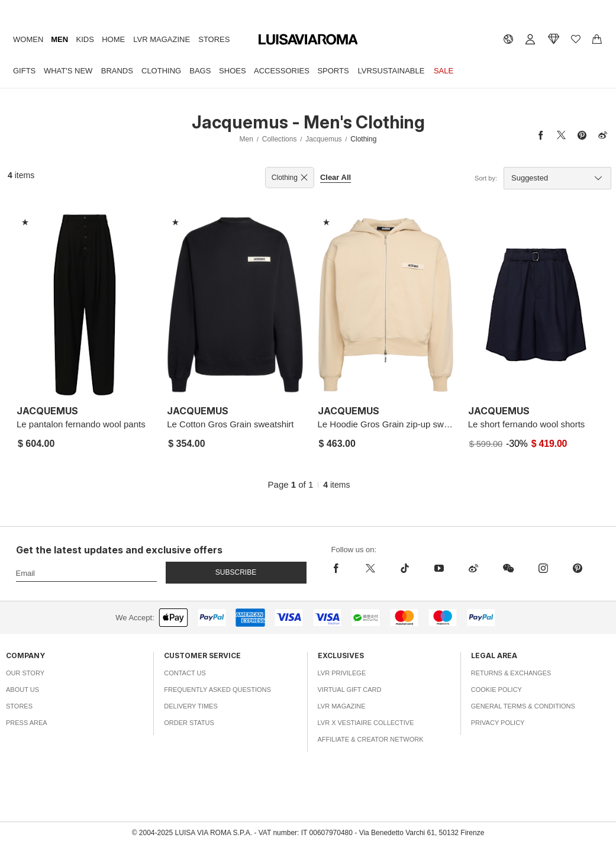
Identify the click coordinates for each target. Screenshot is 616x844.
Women (28, 39)
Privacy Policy (498, 723)
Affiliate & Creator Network (371, 739)
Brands (117, 71)
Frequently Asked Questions (217, 690)
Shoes (233, 71)
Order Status (189, 723)
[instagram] (543, 568)
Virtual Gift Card (350, 690)
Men (59, 39)
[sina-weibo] (473, 568)
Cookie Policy (496, 690)
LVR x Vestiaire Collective (366, 723)
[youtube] (439, 568)
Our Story (25, 673)
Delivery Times (191, 706)
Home (113, 39)
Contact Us (185, 673)
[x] (370, 568)
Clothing (161, 71)
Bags (200, 71)
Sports (333, 71)
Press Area (27, 723)
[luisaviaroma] (308, 40)
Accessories (282, 71)
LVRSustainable (391, 71)
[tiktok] (405, 568)
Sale (444, 71)
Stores (214, 39)
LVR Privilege (342, 673)
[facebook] (342, 568)
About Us (22, 690)
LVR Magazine (162, 39)
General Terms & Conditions (523, 706)
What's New (68, 71)
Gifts (24, 71)
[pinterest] (578, 568)
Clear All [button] (336, 177)
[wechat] (508, 568)
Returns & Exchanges (511, 673)
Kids (85, 39)
